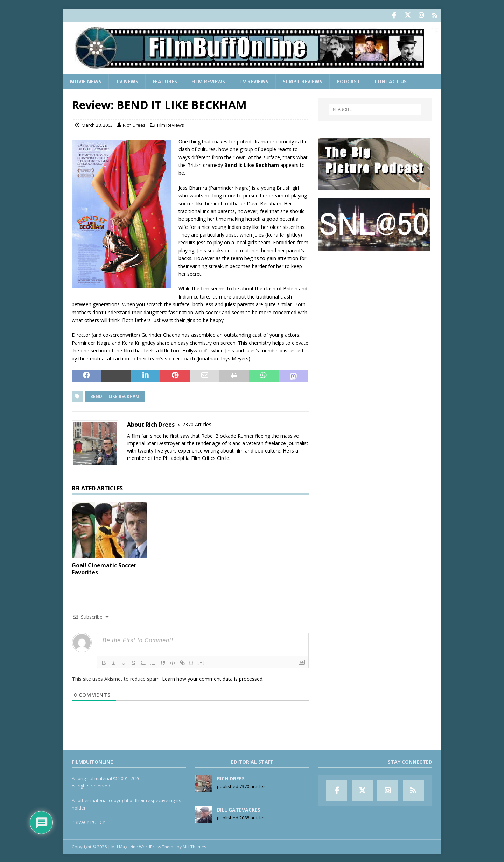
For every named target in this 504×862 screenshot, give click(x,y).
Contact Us (391, 81)
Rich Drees (134, 124)
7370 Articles (197, 424)
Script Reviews (303, 81)
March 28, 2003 (97, 124)
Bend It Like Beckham (115, 396)
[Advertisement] (375, 301)
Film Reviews (208, 81)
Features (165, 81)
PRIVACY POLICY (88, 821)
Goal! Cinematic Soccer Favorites (104, 568)
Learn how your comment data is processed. (213, 678)
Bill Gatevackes (239, 809)
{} (191, 662)
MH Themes (194, 846)
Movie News (86, 81)
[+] (201, 662)
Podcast (348, 81)
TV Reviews (254, 81)
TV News (127, 81)
